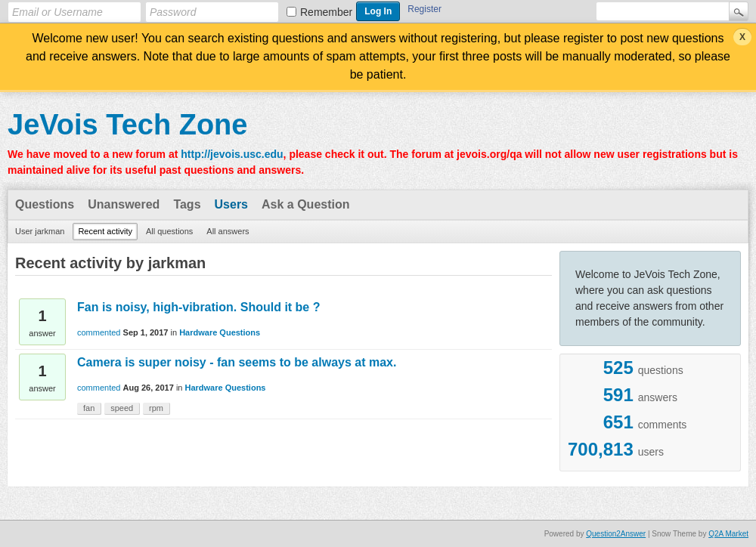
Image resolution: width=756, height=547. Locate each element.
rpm (156, 408)
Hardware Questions (220, 332)
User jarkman (40, 231)
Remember (326, 12)
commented (99, 332)
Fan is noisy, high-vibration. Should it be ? (198, 307)
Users (231, 204)
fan (89, 408)
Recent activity (105, 231)
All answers (228, 231)
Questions (45, 204)
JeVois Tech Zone (127, 125)
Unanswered (124, 204)
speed (122, 408)
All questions (169, 231)
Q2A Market (728, 534)
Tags (187, 204)
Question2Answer (616, 534)
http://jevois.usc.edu (232, 154)
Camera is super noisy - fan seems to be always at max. (237, 362)
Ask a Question (305, 204)
